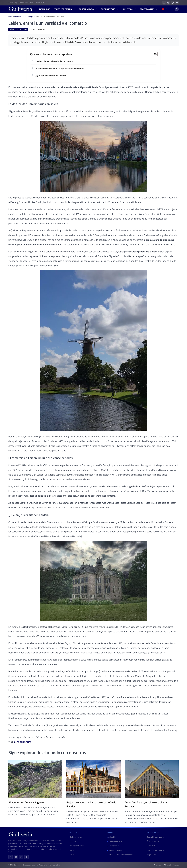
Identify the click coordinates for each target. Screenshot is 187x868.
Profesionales (147, 9)
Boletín (73, 855)
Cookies (176, 865)
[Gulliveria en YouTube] (177, 3)
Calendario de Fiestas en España (121, 855)
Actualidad (45, 9)
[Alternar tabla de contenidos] (154, 54)
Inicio (10, 16)
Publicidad (151, 846)
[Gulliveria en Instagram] (173, 3)
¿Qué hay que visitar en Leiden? (51, 76)
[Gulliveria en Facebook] (168, 3)
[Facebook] (16, 857)
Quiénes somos (76, 837)
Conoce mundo (86, 9)
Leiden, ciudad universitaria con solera (54, 61)
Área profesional (153, 841)
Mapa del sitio (152, 855)
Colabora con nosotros (155, 850)
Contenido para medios (156, 837)
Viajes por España (63, 9)
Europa (30, 16)
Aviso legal (158, 865)
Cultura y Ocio (108, 9)
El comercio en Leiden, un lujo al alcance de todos (60, 69)
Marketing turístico (77, 846)
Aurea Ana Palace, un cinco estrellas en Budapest (146, 804)
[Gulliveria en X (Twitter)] (164, 3)
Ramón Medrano (38, 30)
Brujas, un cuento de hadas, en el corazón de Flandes (91, 804)
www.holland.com (22, 742)
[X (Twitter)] (11, 857)
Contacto (74, 841)
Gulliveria (128, 9)
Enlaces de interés (115, 850)
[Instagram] (21, 857)
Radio (72, 850)
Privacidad (167, 865)
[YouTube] (26, 857)
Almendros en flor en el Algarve (26, 802)
